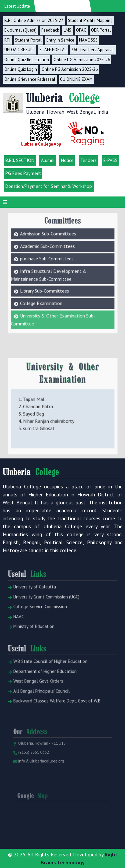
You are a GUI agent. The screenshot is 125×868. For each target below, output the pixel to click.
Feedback (50, 30)
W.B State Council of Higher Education (50, 678)
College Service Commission (42, 620)
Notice (67, 160)
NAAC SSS (88, 40)
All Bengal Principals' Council (43, 702)
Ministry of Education (37, 635)
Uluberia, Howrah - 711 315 (43, 756)
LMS (67, 30)
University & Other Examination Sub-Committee (54, 297)
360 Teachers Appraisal (93, 50)
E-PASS (110, 160)
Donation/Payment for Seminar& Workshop (49, 186)
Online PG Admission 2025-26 (70, 69)
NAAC (24, 627)
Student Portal (28, 40)
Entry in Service (60, 40)
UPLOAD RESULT (19, 50)
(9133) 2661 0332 (36, 763)
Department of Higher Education (46, 686)
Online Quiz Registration (27, 60)
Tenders (88, 160)
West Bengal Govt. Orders (40, 694)
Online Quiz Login (21, 69)
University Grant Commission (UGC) (47, 611)
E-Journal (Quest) (20, 30)
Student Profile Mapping (90, 20)
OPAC (81, 30)
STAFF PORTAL (53, 50)
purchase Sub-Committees (50, 247)
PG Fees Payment (23, 173)
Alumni (48, 160)
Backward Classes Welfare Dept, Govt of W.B (56, 710)
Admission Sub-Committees (51, 227)
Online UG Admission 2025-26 (82, 60)
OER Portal (101, 30)
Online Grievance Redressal (30, 79)
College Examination (45, 284)
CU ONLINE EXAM (76, 79)
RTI (7, 40)
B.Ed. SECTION (20, 160)
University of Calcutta (37, 603)
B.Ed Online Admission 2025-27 (34, 20)
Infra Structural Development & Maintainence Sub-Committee (51, 261)
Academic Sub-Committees (50, 237)
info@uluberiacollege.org (43, 771)
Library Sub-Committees (48, 274)
